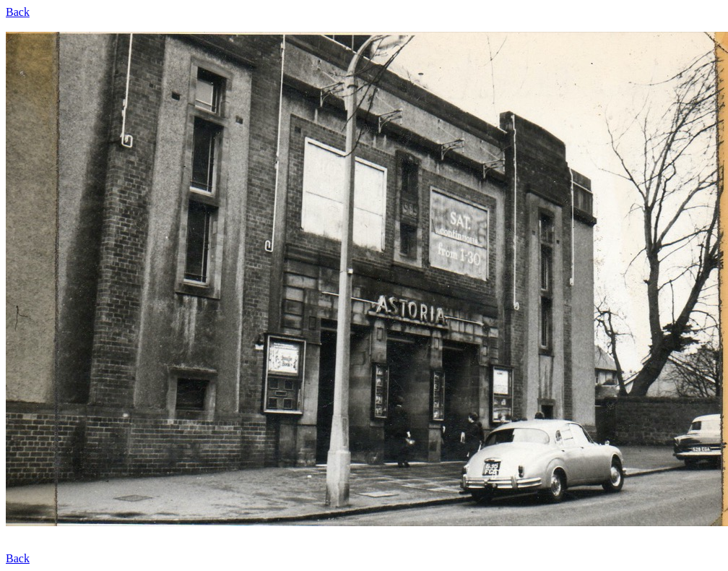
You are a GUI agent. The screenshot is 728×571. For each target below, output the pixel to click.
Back (18, 12)
